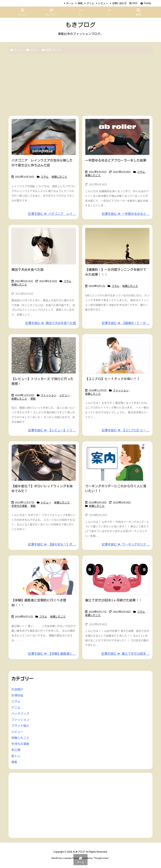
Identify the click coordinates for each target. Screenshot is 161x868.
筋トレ (16, 756)
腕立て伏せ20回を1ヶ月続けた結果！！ (114, 600)
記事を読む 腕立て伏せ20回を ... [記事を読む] (125, 654)
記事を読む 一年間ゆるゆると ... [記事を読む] (126, 214)
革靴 (80, 3)
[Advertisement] (80, 85)
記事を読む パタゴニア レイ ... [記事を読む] (52, 214)
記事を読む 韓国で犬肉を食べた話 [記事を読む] (51, 323)
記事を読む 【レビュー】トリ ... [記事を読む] (52, 430)
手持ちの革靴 (19, 506)
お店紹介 (17, 689)
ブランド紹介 (20, 726)
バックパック (20, 714)
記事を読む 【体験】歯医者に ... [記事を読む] (52, 654)
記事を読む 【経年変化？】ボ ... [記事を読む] (52, 544)
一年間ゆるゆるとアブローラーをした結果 (116, 160)
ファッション (49, 395)
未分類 (16, 750)
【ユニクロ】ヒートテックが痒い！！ (112, 379)
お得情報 (17, 695)
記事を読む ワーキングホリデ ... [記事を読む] (126, 544)
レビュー (103, 3)
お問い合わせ (120, 3)
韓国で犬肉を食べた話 (28, 270)
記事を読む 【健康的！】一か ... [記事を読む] (126, 323)
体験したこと (59, 177)
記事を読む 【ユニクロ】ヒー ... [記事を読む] (126, 430)
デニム (90, 3)
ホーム (70, 3)
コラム (34, 50)
